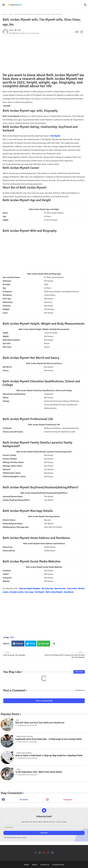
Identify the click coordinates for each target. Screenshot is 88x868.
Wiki (11, 14)
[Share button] (54, 644)
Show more (79, 672)
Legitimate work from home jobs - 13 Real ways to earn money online (48, 739)
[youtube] (44, 853)
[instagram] (48, 853)
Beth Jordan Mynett (54, 592)
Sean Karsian (60, 588)
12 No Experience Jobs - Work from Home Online (39, 772)
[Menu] (4, 5)
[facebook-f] (36, 853)
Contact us (45, 865)
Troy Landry (72, 588)
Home (5, 14)
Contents (7, 106)
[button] (85, 5)
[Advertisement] (44, 55)
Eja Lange (29, 592)
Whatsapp (45, 644)
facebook (24, 800)
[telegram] (52, 853)
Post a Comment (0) (44, 701)
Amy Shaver (69, 592)
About (35, 865)
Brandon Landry (17, 592)
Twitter (32, 644)
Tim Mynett (55, 136)
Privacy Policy (58, 865)
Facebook (19, 644)
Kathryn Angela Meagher (30, 588)
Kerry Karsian (48, 588)
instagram (68, 800)
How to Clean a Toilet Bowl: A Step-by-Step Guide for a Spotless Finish (49, 756)
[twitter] (40, 853)
